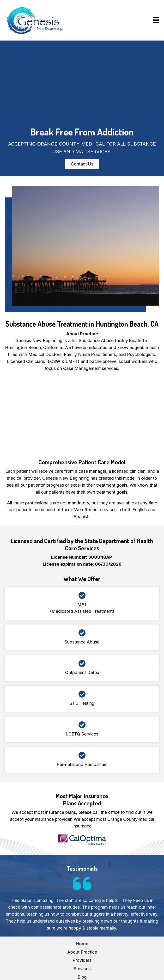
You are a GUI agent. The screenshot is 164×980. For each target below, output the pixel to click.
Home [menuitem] (82, 944)
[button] (82, 164)
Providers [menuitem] (82, 960)
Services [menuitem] (82, 969)
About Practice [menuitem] (82, 952)
